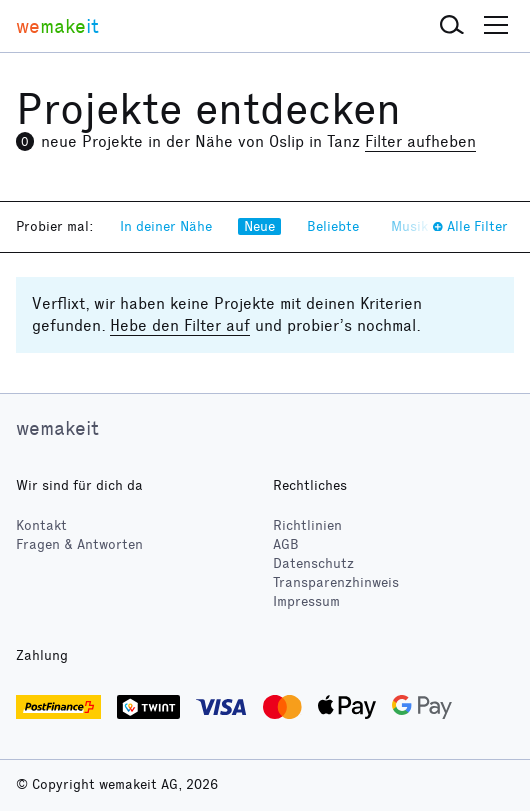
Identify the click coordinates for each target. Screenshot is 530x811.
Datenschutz (313, 563)
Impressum (306, 601)
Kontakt (41, 525)
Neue (259, 226)
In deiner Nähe (166, 226)
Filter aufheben (420, 141)
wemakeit (57, 428)
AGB (286, 544)
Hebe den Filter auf (180, 325)
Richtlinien (307, 525)
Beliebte (333, 226)
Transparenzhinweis (336, 582)
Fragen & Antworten (79, 544)
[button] (452, 26)
